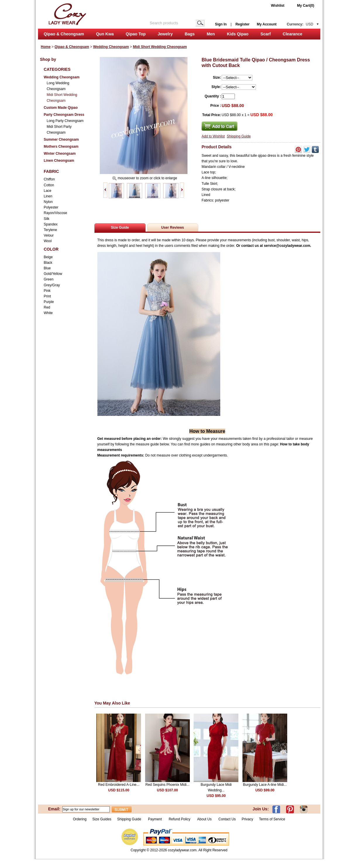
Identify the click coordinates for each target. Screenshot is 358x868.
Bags (190, 34)
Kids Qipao (238, 34)
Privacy (247, 819)
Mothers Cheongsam (61, 147)
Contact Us (227, 819)
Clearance (293, 34)
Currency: (300, 24)
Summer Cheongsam (61, 139)
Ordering (80, 819)
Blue (47, 268)
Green (49, 279)
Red (47, 307)
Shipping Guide (239, 136)
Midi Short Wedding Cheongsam (160, 47)
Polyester (51, 207)
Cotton (49, 185)
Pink (47, 291)
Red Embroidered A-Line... (119, 785)
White (48, 313)
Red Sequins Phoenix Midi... (167, 785)
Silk (47, 219)
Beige (48, 257)
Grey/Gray (52, 285)
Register (242, 24)
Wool (48, 241)
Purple (49, 302)
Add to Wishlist (213, 136)
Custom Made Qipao (61, 108)
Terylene (50, 230)
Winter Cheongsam (60, 154)
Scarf (266, 34)
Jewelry (165, 34)
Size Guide (120, 228)
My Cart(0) (306, 6)
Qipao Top (136, 34)
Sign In (221, 24)
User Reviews (173, 228)
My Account (267, 24)
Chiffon (49, 179)
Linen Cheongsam (59, 161)
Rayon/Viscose (56, 213)
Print (48, 296)
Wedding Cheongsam (111, 47)
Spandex (51, 224)
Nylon (48, 202)
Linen (48, 196)
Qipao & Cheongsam (64, 34)
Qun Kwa (105, 34)
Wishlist (278, 6)
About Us (205, 819)
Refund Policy (180, 819)
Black (48, 263)
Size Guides (102, 819)
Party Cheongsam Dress (64, 115)
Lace (48, 191)
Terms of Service (272, 819)
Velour (49, 235)
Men (211, 34)
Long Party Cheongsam (65, 121)
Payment (155, 819)
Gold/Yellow (53, 274)
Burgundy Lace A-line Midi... (265, 785)
